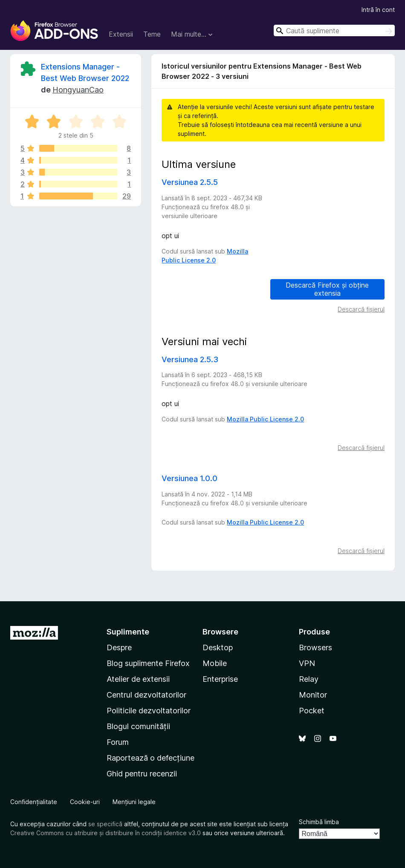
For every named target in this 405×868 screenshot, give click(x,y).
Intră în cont (378, 10)
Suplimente (128, 632)
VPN (307, 663)
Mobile (215, 663)
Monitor (313, 695)
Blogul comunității (138, 726)
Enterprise (220, 679)
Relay (309, 679)
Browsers (315, 647)
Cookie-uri (85, 802)
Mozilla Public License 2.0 (265, 419)
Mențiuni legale (134, 802)
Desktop (218, 647)
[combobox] (334, 30)
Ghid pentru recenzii (142, 774)
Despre (119, 647)
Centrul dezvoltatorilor (146, 695)
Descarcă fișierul (361, 309)
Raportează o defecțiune (150, 758)
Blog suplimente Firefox (148, 663)
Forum (118, 742)
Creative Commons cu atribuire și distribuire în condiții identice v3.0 (106, 833)
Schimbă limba (319, 822)
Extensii (121, 34)
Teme (152, 34)
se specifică (105, 824)
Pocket (312, 711)
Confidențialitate (34, 802)
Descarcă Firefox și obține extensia (327, 289)
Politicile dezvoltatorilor (149, 711)
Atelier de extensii (138, 679)
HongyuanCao (78, 90)
